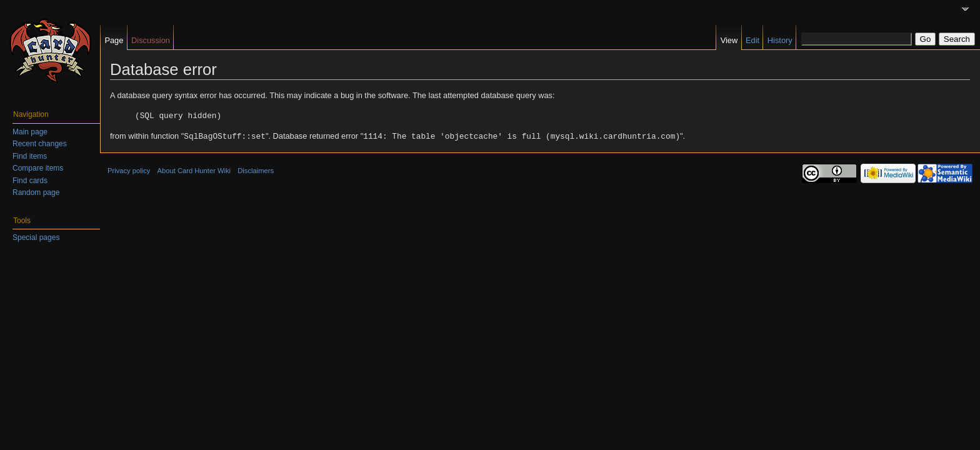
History (780, 40)
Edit (752, 40)
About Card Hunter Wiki (194, 169)
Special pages (36, 237)
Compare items (38, 168)
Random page (36, 192)
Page (114, 40)
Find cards (30, 181)
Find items (30, 156)
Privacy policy (129, 169)
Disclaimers (256, 169)
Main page (30, 132)
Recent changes (40, 144)
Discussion (151, 40)
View (729, 40)
